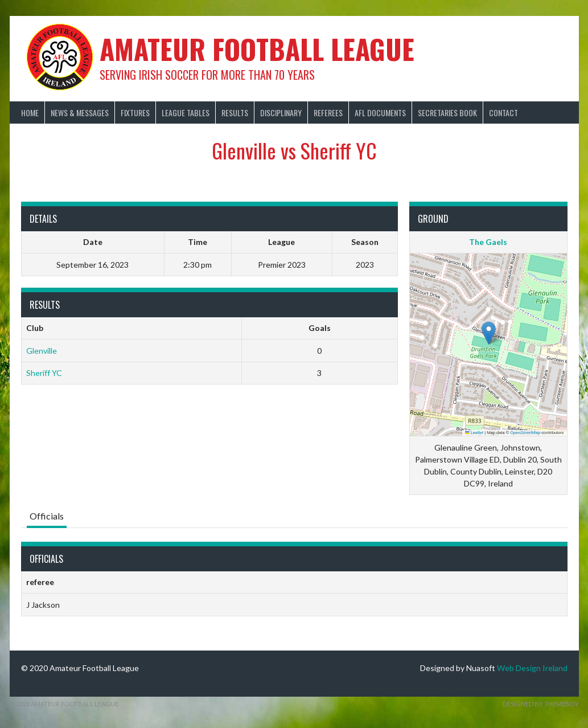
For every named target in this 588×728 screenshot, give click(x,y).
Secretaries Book (447, 113)
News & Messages (80, 113)
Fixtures (135, 113)
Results (235, 113)
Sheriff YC (44, 373)
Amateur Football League (257, 49)
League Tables (186, 113)
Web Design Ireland (532, 668)
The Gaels (488, 242)
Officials (47, 516)
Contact (503, 113)
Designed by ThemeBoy (541, 704)
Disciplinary (281, 113)
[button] (489, 333)
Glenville (42, 351)
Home (30, 113)
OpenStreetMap (525, 433)
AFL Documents (380, 113)
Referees (328, 113)
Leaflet (474, 433)
